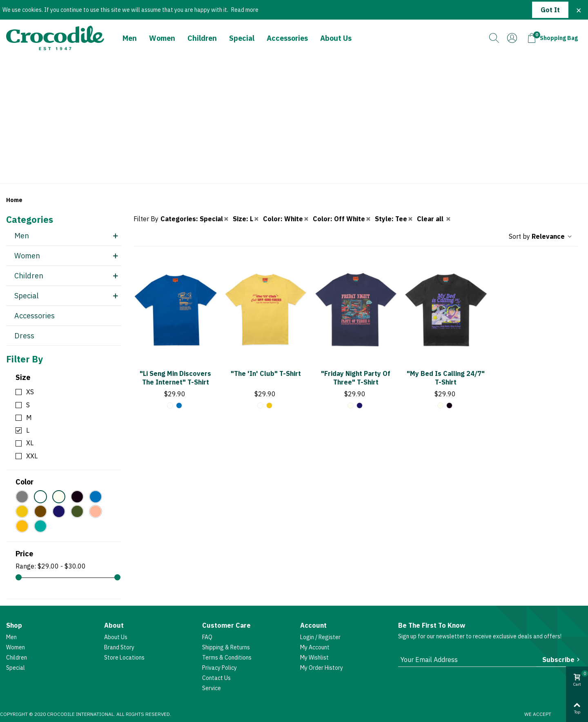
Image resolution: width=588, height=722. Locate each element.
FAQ (207, 637)
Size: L (246, 219)
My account (315, 647)
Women (162, 38)
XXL (32, 456)
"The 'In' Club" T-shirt (266, 373)
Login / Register (320, 637)
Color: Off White (342, 219)
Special (242, 38)
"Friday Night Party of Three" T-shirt (356, 378)
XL (30, 443)
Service (212, 688)
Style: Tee (394, 219)
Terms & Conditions (227, 658)
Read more (245, 10)
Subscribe (562, 660)
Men (130, 38)
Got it (550, 10)
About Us (336, 38)
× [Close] (579, 10)
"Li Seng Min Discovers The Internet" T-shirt (175, 378)
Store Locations (124, 658)
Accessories (287, 38)
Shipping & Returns (226, 647)
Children (202, 38)
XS (30, 392)
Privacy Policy (219, 668)
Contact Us (216, 678)
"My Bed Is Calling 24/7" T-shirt (446, 378)
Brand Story (119, 647)
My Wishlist (314, 658)
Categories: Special (195, 219)
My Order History (322, 668)
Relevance (552, 236)
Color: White (286, 219)
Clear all (434, 219)
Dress (24, 336)
